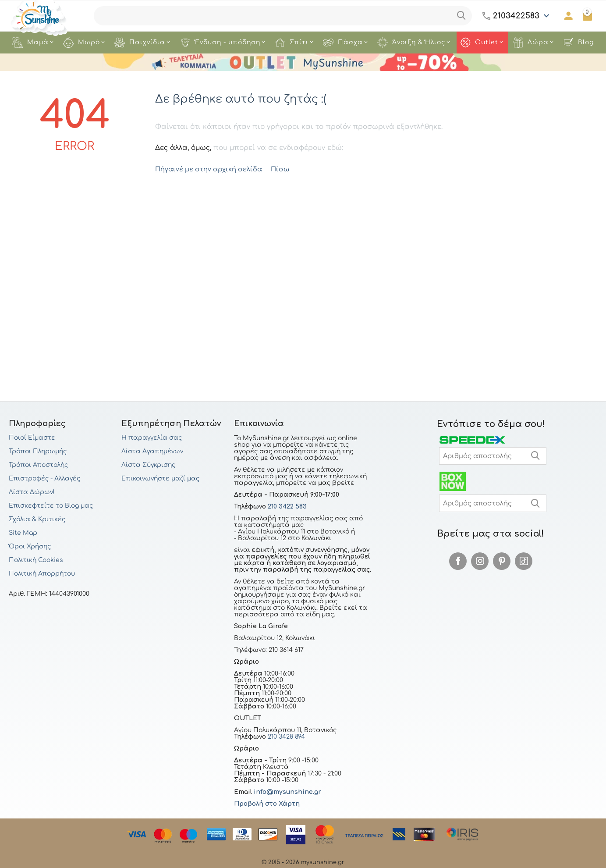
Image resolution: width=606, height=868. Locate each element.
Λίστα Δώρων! (32, 492)
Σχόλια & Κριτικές (37, 519)
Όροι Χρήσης (30, 546)
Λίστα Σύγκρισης (148, 465)
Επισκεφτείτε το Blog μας (51, 506)
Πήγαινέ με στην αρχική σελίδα (206, 169)
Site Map (23, 533)
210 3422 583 (287, 507)
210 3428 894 (285, 737)
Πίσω (273, 169)
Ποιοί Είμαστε (32, 438)
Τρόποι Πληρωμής (38, 451)
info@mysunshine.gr (287, 792)
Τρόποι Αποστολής (38, 465)
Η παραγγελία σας (152, 438)
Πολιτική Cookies (36, 560)
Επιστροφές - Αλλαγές (44, 478)
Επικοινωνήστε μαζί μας (160, 478)
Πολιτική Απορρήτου (42, 574)
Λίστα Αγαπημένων (152, 451)
